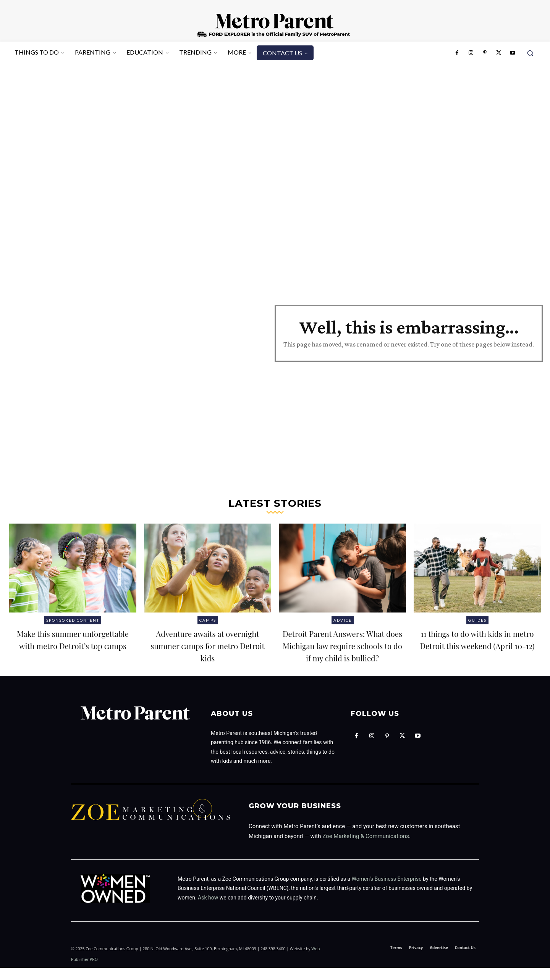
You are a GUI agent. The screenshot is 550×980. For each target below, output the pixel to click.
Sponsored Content (73, 620)
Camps (208, 620)
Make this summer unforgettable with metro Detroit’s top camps (73, 651)
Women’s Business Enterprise (387, 891)
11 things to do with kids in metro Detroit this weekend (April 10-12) (477, 645)
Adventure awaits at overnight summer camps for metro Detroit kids (207, 651)
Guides (477, 620)
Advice (343, 620)
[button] (530, 53)
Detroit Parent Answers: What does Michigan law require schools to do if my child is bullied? (342, 651)
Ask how (208, 910)
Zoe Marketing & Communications (366, 848)
